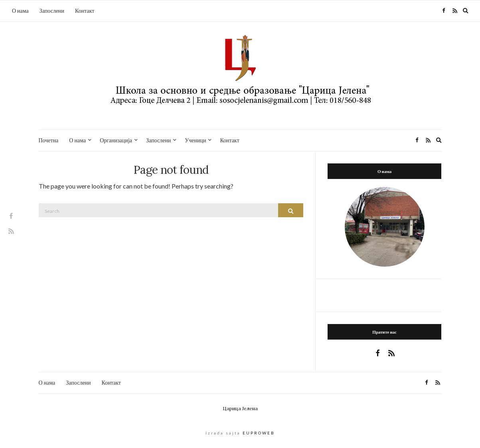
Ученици (195, 140)
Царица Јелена (240, 409)
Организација (116, 140)
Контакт (85, 11)
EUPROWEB (259, 433)
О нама (20, 11)
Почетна (49, 140)
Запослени (52, 11)
